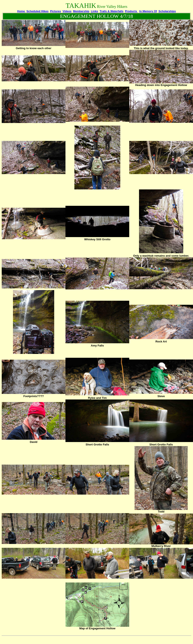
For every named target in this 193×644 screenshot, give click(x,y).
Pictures (55, 11)
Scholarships (167, 11)
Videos (67, 11)
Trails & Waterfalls (112, 11)
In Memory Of (148, 11)
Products (131, 11)
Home (21, 11)
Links (94, 11)
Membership (81, 11)
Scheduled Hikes (37, 11)
